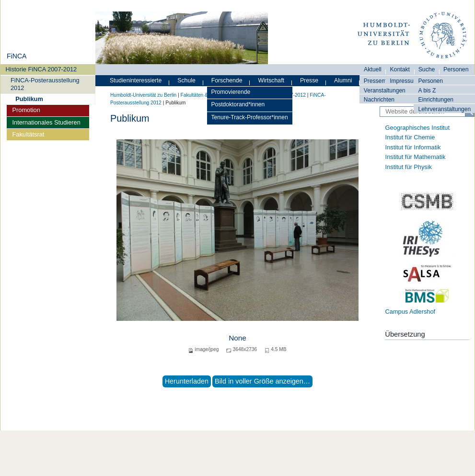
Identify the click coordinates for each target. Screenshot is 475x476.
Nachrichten (379, 100)
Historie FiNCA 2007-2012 (41, 69)
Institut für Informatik (413, 147)
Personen (430, 81)
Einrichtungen (436, 100)
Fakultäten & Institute (203, 95)
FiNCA (17, 56)
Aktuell (373, 69)
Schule (186, 80)
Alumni (343, 80)
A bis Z (427, 91)
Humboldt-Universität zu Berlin (143, 95)
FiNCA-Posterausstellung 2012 (45, 84)
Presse (309, 80)
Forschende (227, 80)
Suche (427, 69)
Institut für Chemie (410, 137)
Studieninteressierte (136, 80)
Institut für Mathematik (416, 157)
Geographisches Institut (417, 128)
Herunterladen (187, 381)
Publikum (29, 99)
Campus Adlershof (411, 312)
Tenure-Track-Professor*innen (250, 117)
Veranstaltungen (385, 91)
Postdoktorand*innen (238, 104)
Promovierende (231, 92)
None (237, 338)
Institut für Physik (409, 167)
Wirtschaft (271, 80)
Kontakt (400, 69)
